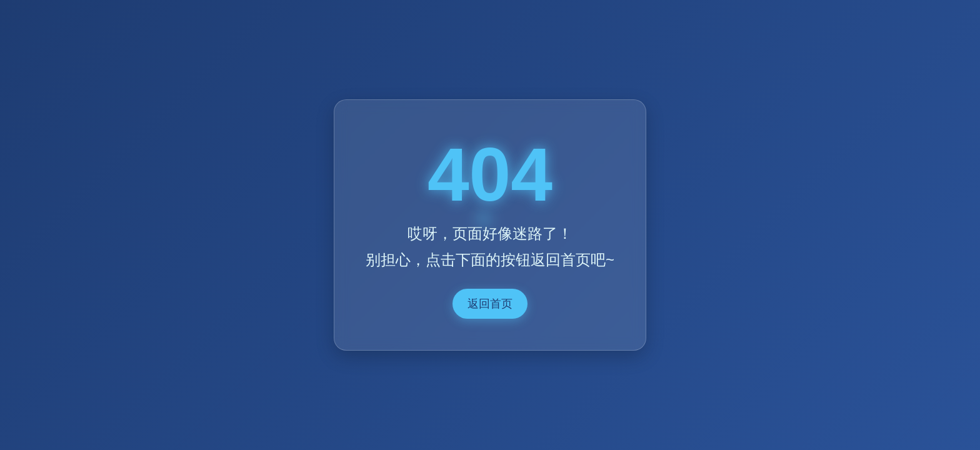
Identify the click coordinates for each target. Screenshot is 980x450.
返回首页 (490, 304)
